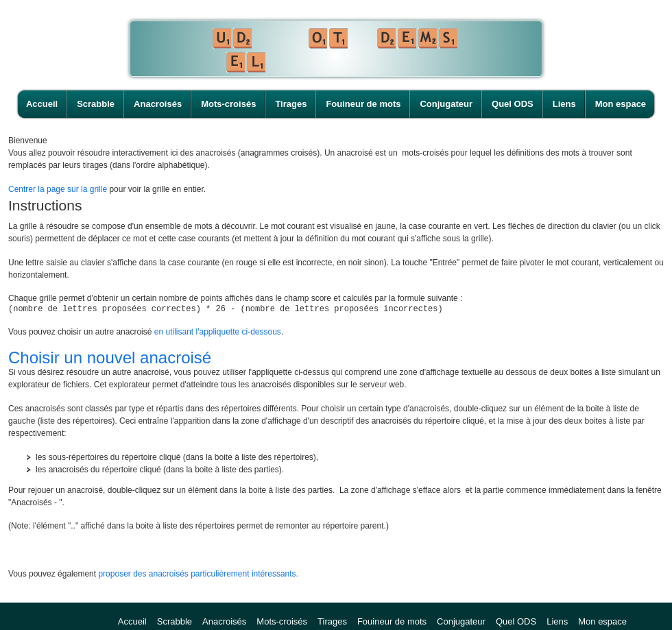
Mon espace (621, 104)
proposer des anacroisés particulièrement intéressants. (198, 576)
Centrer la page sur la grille (58, 189)
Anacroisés (158, 104)
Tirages (291, 104)
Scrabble (96, 104)
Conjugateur (446, 104)
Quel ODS (513, 104)
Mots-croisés (228, 104)
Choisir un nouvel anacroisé (110, 360)
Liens (564, 104)
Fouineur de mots (363, 104)
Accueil (42, 104)
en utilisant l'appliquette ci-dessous (218, 334)
